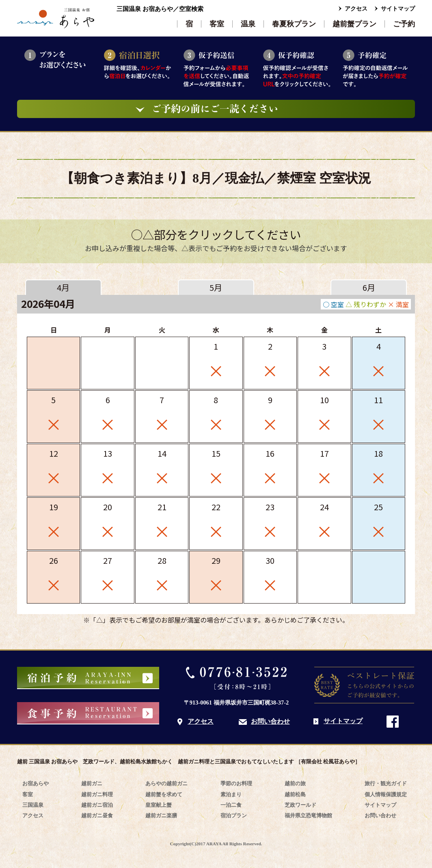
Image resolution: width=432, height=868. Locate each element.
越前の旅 (295, 783)
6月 (369, 287)
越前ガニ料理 (97, 794)
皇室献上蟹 (159, 805)
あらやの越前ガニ (166, 783)
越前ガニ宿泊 (97, 805)
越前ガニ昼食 (97, 815)
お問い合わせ (270, 721)
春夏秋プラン (294, 24)
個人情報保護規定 (386, 794)
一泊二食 (231, 805)
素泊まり (231, 794)
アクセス (356, 9)
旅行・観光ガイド (386, 783)
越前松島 (295, 794)
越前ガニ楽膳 (161, 815)
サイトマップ (398, 9)
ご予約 (404, 24)
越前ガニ (92, 783)
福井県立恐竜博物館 (308, 815)
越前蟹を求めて (164, 794)
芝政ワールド (300, 805)
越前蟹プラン (354, 24)
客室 (217, 24)
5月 (216, 287)
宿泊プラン (234, 815)
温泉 (248, 24)
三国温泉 (33, 805)
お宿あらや (36, 783)
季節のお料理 (236, 783)
